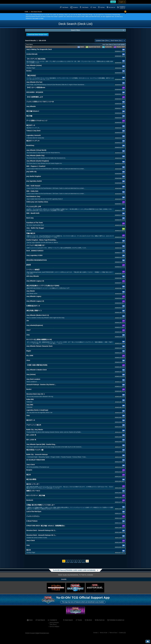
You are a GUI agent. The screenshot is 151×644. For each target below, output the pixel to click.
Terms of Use (104, 633)
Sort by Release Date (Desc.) (54, 624)
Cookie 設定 (122, 633)
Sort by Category (54, 626)
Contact (95, 633)
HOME (26, 12)
